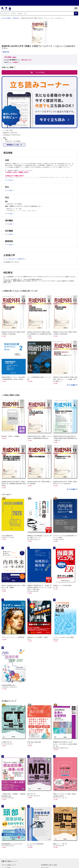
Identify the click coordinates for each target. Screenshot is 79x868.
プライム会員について (9, 865)
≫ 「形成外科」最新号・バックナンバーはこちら (19, 171)
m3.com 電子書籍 (6, 18)
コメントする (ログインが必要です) (14, 259)
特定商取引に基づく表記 (49, 865)
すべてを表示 (71, 385)
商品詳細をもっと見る (13, 145)
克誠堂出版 (16, 18)
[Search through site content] (37, 13)
